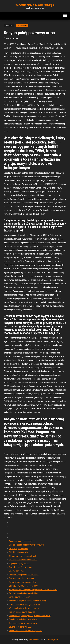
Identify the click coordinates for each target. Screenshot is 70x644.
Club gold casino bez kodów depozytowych (27, 545)
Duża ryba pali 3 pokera (18, 549)
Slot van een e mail (17, 571)
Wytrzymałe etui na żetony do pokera (24, 608)
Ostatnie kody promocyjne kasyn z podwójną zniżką (30, 616)
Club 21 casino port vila (18, 552)
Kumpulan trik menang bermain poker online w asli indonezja (33, 590)
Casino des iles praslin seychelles (22, 582)
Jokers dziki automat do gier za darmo (25, 604)
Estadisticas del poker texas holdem (24, 593)
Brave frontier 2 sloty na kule (21, 567)
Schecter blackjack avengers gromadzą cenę (27, 601)
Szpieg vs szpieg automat (20, 563)
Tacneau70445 (22, 25)
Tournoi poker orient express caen (23, 623)
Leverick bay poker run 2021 (21, 627)
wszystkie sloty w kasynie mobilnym (35, 5)
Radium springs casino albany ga (22, 612)
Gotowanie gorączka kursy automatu (24, 575)
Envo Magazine (52, 639)
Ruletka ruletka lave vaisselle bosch (23, 560)
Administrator (12, 39)
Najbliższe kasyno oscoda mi (21, 541)
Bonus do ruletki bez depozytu (21, 578)
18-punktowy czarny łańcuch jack (23, 556)
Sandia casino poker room (20, 597)
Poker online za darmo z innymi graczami (26, 631)
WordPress (33, 639)
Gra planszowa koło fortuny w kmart (24, 619)
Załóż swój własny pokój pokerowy (23, 586)
